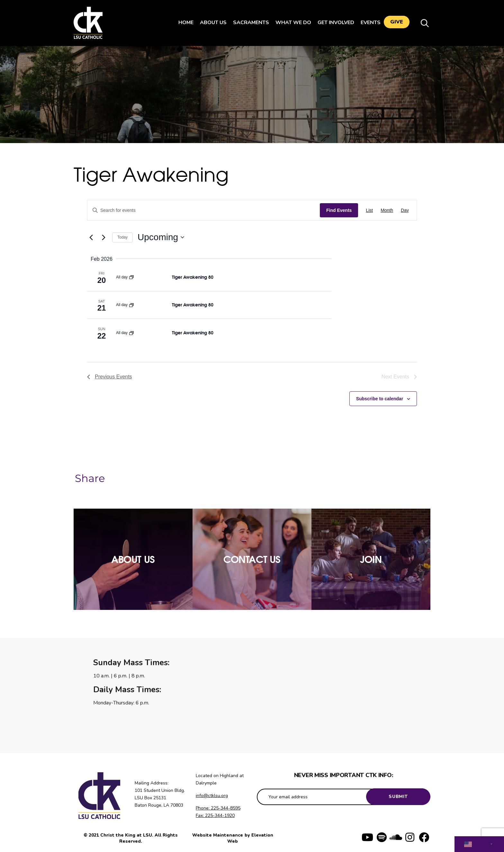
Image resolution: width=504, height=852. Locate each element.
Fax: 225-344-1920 (215, 816)
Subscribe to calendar (380, 399)
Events (367, 23)
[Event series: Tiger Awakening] (131, 277)
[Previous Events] (91, 237)
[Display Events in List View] (369, 210)
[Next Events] (104, 237)
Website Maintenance (218, 835)
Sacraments (248, 23)
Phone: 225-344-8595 (218, 808)
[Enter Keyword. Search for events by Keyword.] (204, 210)
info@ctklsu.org (212, 796)
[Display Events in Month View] (387, 210)
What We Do (290, 23)
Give (397, 23)
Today (122, 237)
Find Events (339, 210)
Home (183, 23)
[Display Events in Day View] (405, 210)
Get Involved (333, 23)
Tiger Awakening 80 (193, 277)
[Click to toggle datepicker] (161, 237)
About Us (210, 23)
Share (90, 478)
